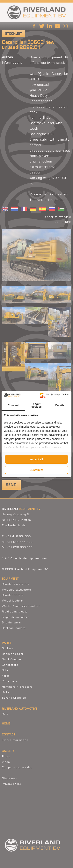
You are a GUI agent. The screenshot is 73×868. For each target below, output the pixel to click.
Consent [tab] (13, 405)
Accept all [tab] (36, 459)
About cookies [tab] (36, 405)
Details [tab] (60, 405)
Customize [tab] (36, 470)
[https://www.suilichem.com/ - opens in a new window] (55, 395)
